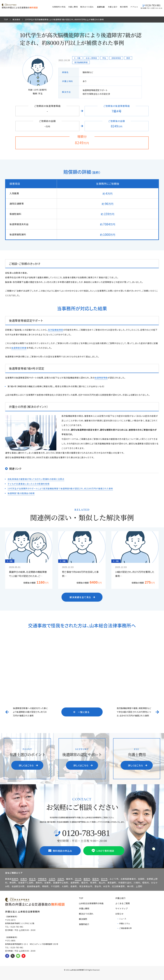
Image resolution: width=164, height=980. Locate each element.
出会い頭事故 (91, 58)
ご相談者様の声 (125, 928)
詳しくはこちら (28, 765)
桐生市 (32, 878)
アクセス (134, 7)
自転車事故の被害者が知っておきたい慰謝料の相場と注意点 (36, 479)
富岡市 (96, 878)
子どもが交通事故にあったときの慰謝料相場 (29, 483)
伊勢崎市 (42, 878)
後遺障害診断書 (19, 348)
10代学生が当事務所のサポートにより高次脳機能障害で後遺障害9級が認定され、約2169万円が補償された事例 (60, 488)
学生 (104, 58)
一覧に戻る (81, 711)
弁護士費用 (73, 7)
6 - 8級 (77, 58)
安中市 (104, 878)
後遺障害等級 (101, 377)
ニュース (123, 918)
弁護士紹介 (113, 7)
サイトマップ (121, 908)
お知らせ (119, 913)
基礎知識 (101, 7)
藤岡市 (87, 878)
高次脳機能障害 (81, 62)
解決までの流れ (87, 7)
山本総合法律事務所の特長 (91, 903)
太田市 (52, 878)
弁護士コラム (125, 923)
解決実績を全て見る (82, 596)
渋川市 (78, 878)
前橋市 (24, 878)
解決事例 (124, 7)
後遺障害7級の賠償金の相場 (21, 493)
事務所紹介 (84, 924)
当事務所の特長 (59, 7)
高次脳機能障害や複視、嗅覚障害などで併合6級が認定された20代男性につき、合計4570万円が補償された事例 (134, 711)
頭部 (128, 58)
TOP (6, 19)
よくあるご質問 (122, 903)
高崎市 (15, 878)
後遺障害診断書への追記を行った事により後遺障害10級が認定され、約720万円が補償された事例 (30, 711)
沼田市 (61, 878)
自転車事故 (116, 58)
